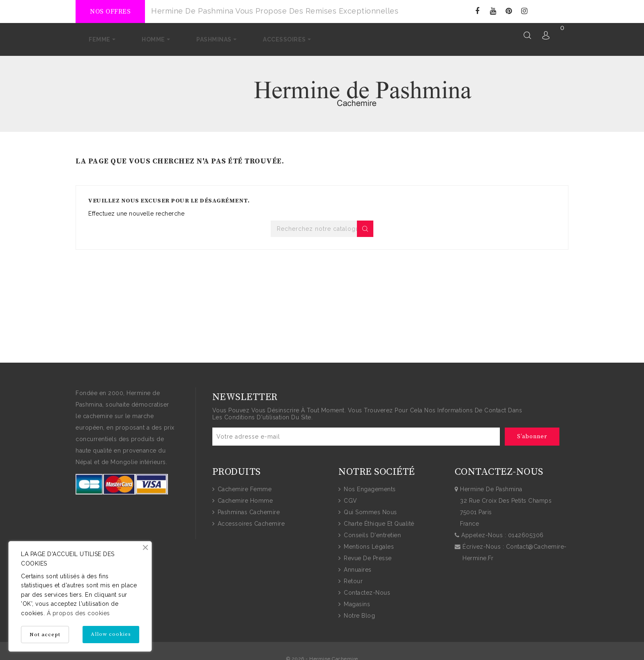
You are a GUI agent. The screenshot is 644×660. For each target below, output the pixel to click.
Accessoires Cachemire (250, 517)
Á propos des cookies (77, 613)
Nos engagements (369, 483)
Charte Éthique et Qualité (378, 517)
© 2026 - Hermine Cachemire (322, 652)
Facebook (477, 11)
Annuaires (357, 563)
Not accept (45, 635)
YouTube (493, 11)
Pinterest (509, 11)
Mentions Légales (368, 540)
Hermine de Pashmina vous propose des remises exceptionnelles (275, 11)
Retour (353, 575)
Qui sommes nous (370, 506)
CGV (350, 494)
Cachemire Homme (244, 494)
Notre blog (359, 609)
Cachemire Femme (244, 483)
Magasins (356, 598)
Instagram (524, 11)
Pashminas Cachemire (248, 506)
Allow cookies (111, 634)
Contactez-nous (366, 586)
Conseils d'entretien (372, 529)
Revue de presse (367, 552)
